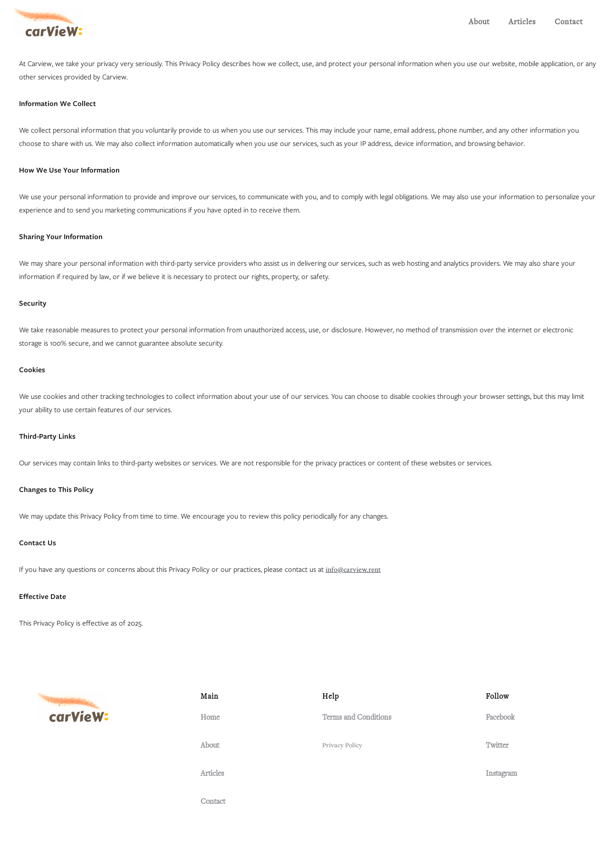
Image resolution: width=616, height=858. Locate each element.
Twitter (497, 745)
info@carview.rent (353, 570)
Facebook (500, 717)
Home (210, 717)
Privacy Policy (342, 745)
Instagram (501, 773)
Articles (522, 22)
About (479, 22)
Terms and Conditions (357, 717)
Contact (569, 22)
